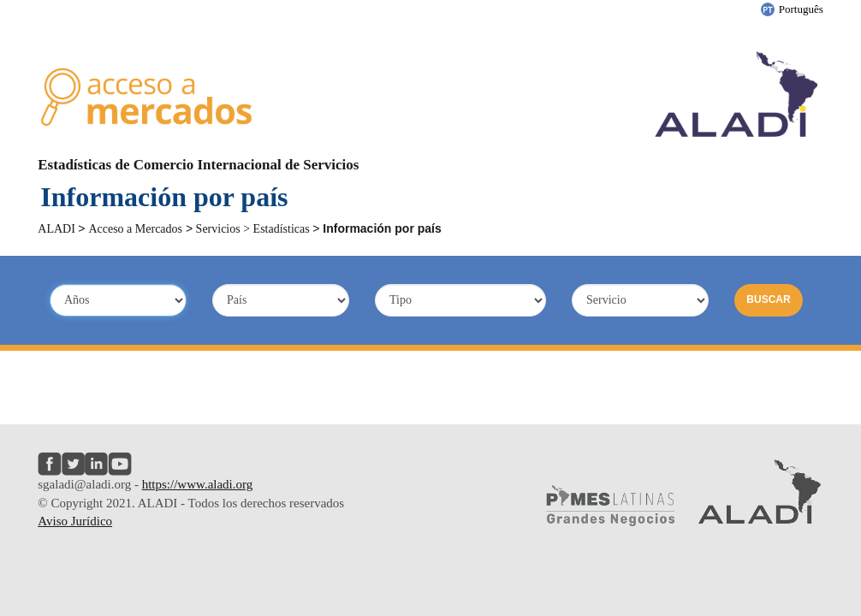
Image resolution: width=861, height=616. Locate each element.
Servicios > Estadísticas (252, 229)
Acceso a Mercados (135, 229)
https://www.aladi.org (198, 484)
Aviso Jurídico (75, 521)
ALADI (58, 229)
